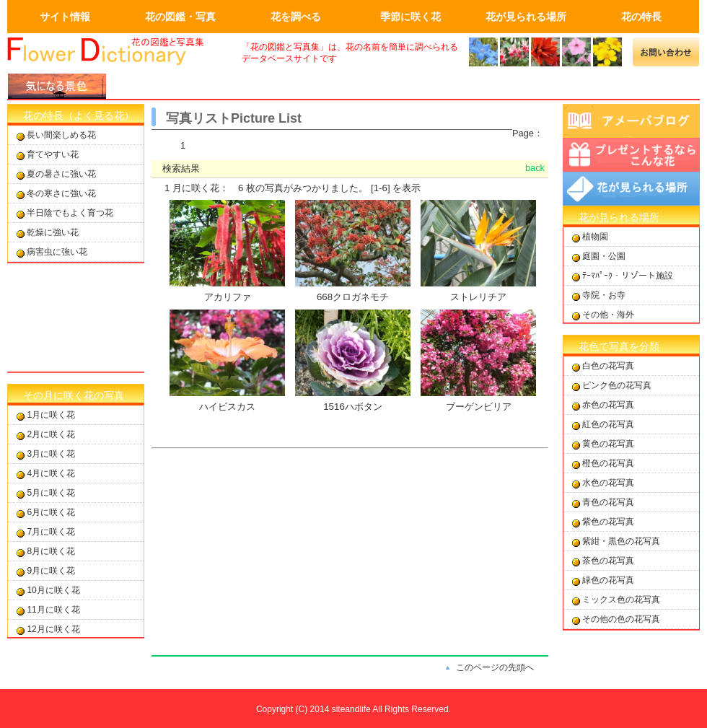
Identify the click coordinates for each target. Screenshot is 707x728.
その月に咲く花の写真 (74, 395)
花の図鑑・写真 (180, 17)
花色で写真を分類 (619, 346)
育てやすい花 (53, 154)
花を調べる (296, 17)
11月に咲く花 (53, 610)
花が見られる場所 (526, 17)
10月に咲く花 (53, 590)
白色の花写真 (608, 366)
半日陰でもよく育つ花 (70, 213)
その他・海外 (608, 315)
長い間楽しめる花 (61, 135)
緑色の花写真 (608, 580)
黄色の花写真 (608, 444)
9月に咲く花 (51, 571)
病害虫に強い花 (57, 252)
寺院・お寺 (604, 295)
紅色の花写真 (608, 424)
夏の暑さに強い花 (61, 174)
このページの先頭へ (495, 667)
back (535, 168)
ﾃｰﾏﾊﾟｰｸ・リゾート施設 (628, 276)
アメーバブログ (631, 121)
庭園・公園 (604, 256)
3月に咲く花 (51, 454)
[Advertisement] (76, 317)
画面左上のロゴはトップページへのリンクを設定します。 (115, 52)
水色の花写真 (608, 483)
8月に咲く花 (51, 551)
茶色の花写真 (608, 561)
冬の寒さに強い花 (61, 193)
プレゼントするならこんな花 (631, 155)
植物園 (595, 237)
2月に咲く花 (51, 434)
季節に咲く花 (410, 17)
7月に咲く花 (51, 532)
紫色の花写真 (608, 522)
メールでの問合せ (666, 52)
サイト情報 (65, 17)
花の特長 (641, 17)
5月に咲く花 (51, 493)
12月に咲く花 (53, 629)
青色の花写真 (608, 502)
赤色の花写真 (608, 405)
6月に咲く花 (51, 512)
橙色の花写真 (608, 463)
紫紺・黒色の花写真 (621, 541)
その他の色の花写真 (621, 619)
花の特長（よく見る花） (79, 115)
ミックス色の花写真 (621, 600)
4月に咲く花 (51, 473)
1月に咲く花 (51, 415)
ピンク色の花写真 (617, 385)
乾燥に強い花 (53, 232)
